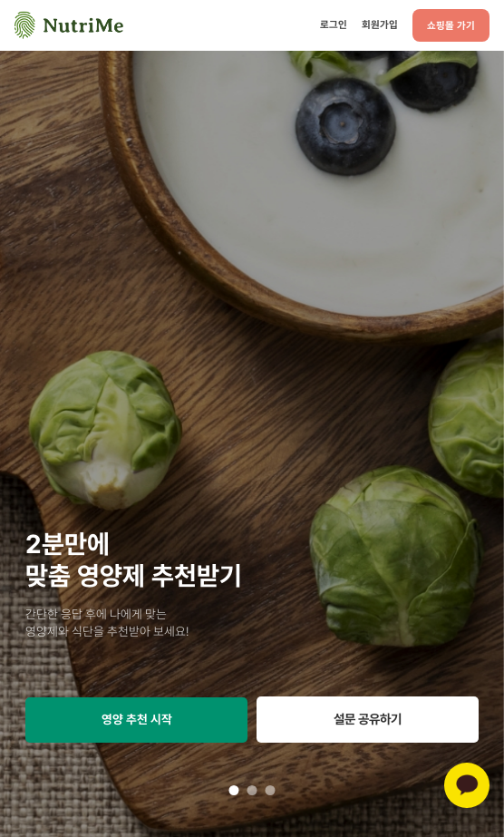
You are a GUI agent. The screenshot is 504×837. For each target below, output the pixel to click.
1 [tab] (234, 790)
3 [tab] (270, 790)
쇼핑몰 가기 (451, 25)
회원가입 (380, 24)
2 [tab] (252, 790)
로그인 (334, 24)
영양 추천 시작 (137, 719)
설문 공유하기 (368, 719)
